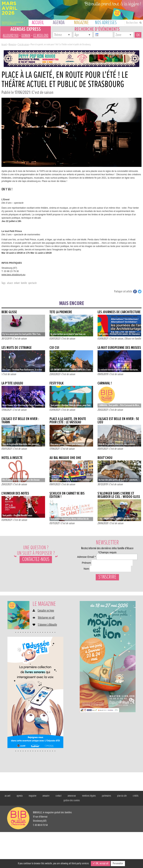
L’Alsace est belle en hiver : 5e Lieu (118, 421)
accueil (8, 832)
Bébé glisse (9, 312)
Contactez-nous (36, 560)
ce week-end (41, 36)
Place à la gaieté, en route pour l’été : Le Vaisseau (68, 421)
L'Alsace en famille (133, 339)
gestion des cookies (72, 836)
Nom (77, 591)
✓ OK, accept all (101, 863)
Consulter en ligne (46, 647)
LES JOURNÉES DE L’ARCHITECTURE (119, 312)
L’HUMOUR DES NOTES (15, 494)
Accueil (4, 45)
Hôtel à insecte (12, 458)
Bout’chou (105, 458)
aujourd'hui (11, 36)
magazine (32, 832)
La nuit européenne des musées (119, 348)
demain (26, 36)
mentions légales (89, 832)
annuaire (46, 832)
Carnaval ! (105, 383)
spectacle (32, 283)
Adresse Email (83, 562)
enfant (17, 283)
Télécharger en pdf (46, 654)
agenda (20, 832)
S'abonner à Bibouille (47, 661)
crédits (136, 832)
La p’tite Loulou (12, 383)
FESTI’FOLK (57, 383)
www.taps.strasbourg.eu (13, 275)
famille (24, 283)
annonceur (72, 832)
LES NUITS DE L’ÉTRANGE (17, 348)
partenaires (106, 832)
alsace (10, 283)
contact (58, 832)
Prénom (78, 577)
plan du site (122, 832)
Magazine (12, 45)
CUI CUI (54, 348)
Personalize (118, 863)
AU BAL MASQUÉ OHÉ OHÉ (65, 458)
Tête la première (61, 312)
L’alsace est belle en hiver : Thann (20, 421)
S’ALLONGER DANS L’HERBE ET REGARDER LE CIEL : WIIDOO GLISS (119, 495)
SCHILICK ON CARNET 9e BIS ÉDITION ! (67, 495)
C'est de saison (23, 45)
